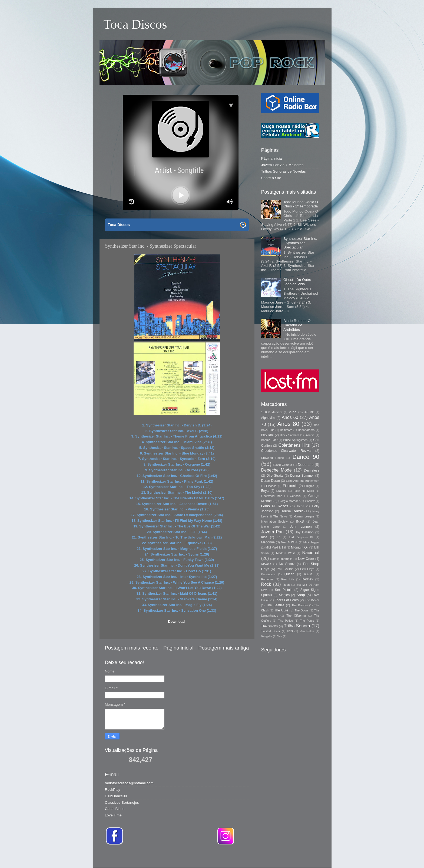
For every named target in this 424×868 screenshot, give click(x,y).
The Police (286, 621)
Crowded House (273, 458)
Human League (304, 516)
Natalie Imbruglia (281, 559)
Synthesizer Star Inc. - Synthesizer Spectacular (300, 243)
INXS (300, 522)
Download (176, 622)
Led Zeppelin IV (301, 537)
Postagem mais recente (132, 648)
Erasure (281, 491)
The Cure (281, 610)
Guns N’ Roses (275, 506)
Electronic (290, 486)
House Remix (292, 511)
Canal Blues (115, 809)
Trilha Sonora (297, 626)
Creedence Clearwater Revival (286, 451)
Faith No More (304, 491)
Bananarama (306, 430)
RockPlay (113, 790)
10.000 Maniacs (272, 412)
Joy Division (304, 532)
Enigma (309, 486)
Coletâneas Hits (294, 445)
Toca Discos (135, 24)
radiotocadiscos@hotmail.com (129, 783)
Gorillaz (310, 501)
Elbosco (271, 486)
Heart (301, 506)
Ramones (267, 579)
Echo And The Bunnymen (302, 481)
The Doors (301, 610)
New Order (306, 559)
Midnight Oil (300, 547)
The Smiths (270, 626)
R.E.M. (308, 574)
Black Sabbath (289, 435)
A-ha (293, 412)
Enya (265, 491)
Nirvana (266, 564)
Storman (249, 857)
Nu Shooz (287, 564)
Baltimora (286, 430)
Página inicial (178, 648)
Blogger (288, 857)
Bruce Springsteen (295, 440)
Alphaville (268, 418)
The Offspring (296, 615)
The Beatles (275, 605)
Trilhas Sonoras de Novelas (284, 171)
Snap (301, 595)
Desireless (312, 470)
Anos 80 (288, 424)
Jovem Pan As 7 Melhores (282, 165)
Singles (284, 595)
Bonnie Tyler (269, 440)
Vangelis (267, 636)
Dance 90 (306, 457)
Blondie (310, 435)
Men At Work (289, 542)
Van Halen (307, 631)
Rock (266, 584)
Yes (280, 636)
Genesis (295, 496)
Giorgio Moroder (289, 501)
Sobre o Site (271, 178)
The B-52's (312, 600)
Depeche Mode (276, 470)
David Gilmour (283, 465)
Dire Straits (275, 476)
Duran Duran (271, 481)
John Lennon (301, 527)
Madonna (268, 542)
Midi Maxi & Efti (276, 547)
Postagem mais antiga (224, 648)
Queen (289, 574)
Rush (286, 585)
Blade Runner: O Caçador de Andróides (297, 325)
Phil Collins (285, 569)
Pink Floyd (307, 569)
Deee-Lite (306, 465)
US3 (290, 631)
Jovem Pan (273, 532)
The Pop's (307, 621)
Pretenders (268, 574)
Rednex (307, 579)
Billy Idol (267, 435)
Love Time (113, 815)
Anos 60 (290, 417)
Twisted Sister (271, 631)
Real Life (288, 579)
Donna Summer (302, 476)
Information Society (274, 522)
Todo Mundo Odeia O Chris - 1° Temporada (301, 204)
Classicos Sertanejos (122, 803)
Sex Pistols (284, 590)
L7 (279, 537)
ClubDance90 (116, 796)
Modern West (285, 553)
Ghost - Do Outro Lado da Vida (297, 282)
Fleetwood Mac (272, 496)
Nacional (311, 553)
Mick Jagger (311, 542)
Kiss (264, 537)
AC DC (309, 412)
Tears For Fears (287, 600)
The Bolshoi (300, 605)
